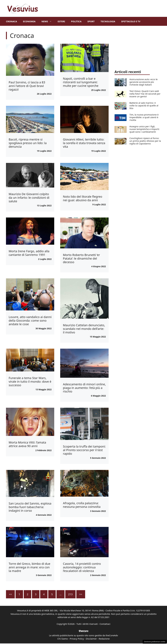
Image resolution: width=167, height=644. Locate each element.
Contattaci (105, 624)
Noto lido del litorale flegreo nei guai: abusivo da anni (83, 198)
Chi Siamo (63, 639)
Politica (76, 21)
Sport (91, 21)
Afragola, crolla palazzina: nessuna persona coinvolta (82, 505)
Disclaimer (91, 639)
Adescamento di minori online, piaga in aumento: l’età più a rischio (84, 388)
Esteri (61, 21)
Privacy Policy (77, 639)
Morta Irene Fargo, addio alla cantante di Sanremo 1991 (29, 253)
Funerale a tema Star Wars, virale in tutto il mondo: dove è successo (30, 382)
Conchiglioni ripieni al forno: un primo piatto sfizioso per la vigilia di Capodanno (145, 141)
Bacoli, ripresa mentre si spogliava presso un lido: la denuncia (28, 143)
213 (70, 594)
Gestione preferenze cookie (155, 642)
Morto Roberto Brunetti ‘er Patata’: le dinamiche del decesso (81, 258)
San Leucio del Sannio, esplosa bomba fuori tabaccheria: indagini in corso (30, 507)
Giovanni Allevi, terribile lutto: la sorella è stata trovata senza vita (84, 143)
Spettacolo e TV (131, 21)
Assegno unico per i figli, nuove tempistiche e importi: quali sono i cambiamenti (145, 129)
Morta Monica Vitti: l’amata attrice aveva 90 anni (27, 444)
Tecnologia (108, 21)
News (48, 21)
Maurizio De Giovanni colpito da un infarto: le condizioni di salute (29, 198)
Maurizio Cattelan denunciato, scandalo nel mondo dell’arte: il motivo (84, 329)
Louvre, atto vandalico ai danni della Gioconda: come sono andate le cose (30, 321)
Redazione (104, 639)
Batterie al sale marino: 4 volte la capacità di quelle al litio (144, 105)
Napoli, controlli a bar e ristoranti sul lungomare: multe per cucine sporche (81, 82)
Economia (29, 21)
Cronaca (12, 21)
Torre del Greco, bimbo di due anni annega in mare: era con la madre (30, 567)
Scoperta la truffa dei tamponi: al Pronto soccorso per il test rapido (84, 450)
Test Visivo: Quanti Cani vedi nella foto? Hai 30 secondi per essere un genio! (145, 94)
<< (10, 594)
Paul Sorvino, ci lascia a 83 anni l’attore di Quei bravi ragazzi (27, 86)
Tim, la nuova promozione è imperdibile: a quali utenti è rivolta (144, 117)
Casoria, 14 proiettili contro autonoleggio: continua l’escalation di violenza (82, 567)
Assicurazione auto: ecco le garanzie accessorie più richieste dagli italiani (144, 82)
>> (81, 594)
